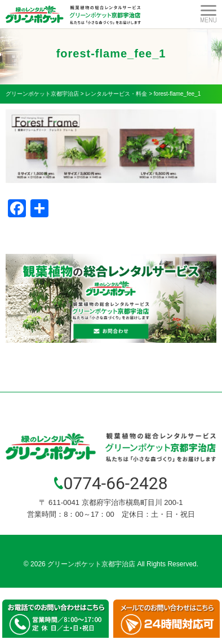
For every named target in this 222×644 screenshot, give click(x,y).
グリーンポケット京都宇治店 (91, 564)
